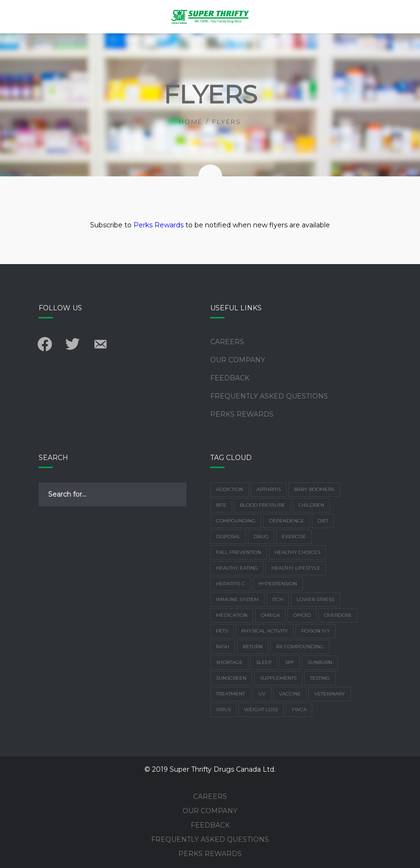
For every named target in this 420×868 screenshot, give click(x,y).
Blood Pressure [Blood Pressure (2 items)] (262, 505)
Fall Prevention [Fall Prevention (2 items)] (239, 552)
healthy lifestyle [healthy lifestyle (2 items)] (296, 568)
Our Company (238, 360)
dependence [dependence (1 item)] (287, 521)
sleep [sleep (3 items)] (264, 662)
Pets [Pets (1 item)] (222, 631)
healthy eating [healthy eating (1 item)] (237, 568)
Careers (227, 342)
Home (191, 122)
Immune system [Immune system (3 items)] (237, 599)
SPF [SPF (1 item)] (290, 662)
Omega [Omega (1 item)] (270, 615)
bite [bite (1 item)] (221, 505)
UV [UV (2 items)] (262, 694)
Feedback (230, 378)
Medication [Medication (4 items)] (232, 615)
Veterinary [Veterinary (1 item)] (330, 694)
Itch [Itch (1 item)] (278, 599)
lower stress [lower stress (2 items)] (315, 599)
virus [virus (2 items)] (223, 710)
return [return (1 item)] (253, 647)
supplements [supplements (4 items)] (278, 678)
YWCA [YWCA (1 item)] (299, 710)
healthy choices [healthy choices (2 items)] (297, 552)
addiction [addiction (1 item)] (230, 489)
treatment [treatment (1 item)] (230, 694)
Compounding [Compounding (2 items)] (236, 521)
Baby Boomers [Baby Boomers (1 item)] (314, 489)
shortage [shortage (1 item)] (229, 662)
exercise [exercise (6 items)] (294, 536)
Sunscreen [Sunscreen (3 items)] (231, 678)
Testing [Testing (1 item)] (320, 678)
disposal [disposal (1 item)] (228, 536)
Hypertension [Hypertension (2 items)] (278, 584)
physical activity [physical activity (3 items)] (265, 631)
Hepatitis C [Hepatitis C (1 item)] (230, 584)
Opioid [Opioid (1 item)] (302, 615)
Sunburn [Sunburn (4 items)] (320, 662)
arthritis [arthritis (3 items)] (269, 489)
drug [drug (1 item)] (261, 536)
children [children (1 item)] (311, 505)
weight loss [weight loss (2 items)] (261, 710)
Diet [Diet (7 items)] (323, 521)
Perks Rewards (159, 225)
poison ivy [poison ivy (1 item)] (316, 631)
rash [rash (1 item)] (223, 647)
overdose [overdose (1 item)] (338, 615)
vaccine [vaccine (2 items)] (290, 694)
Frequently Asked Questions (269, 396)
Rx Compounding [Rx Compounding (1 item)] (300, 647)
